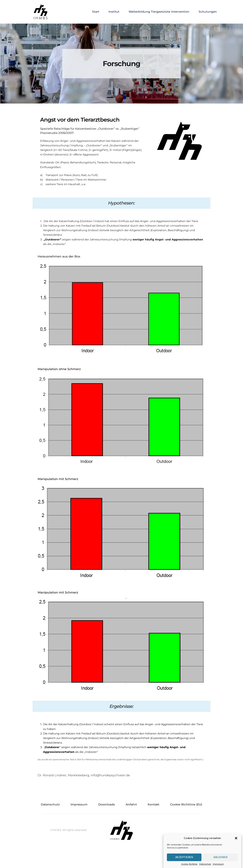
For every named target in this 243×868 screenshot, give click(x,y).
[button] (236, 851)
